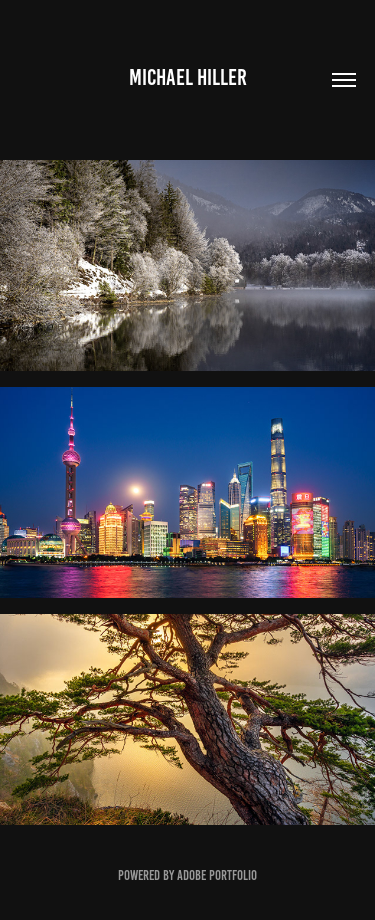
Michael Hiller (188, 77)
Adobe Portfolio (217, 875)
